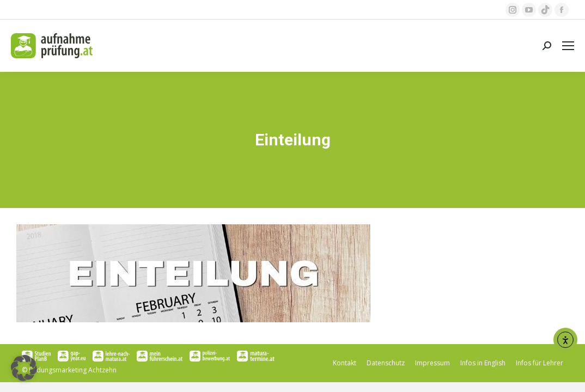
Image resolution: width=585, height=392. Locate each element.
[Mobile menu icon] (568, 46)
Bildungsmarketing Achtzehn (73, 370)
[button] (24, 368)
